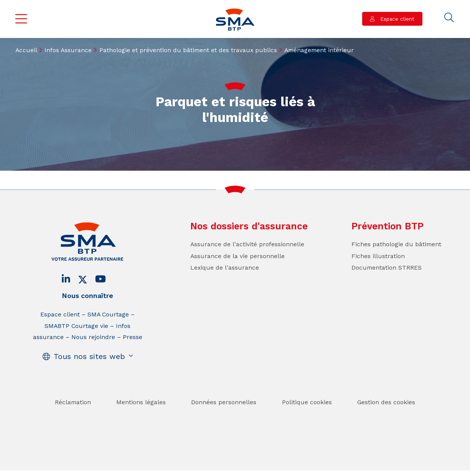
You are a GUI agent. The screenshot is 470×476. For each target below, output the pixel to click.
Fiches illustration (378, 256)
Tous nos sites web (89, 357)
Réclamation (73, 416)
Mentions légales (141, 416)
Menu (21, 19)
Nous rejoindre (93, 337)
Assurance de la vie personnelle (237, 256)
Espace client (396, 19)
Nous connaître (87, 296)
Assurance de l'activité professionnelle (247, 244)
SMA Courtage (108, 314)
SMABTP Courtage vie (76, 326)
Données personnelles (224, 416)
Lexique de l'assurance (225, 268)
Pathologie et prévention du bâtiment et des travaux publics (188, 50)
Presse (133, 337)
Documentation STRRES (387, 268)
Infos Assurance (68, 50)
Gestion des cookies (386, 416)
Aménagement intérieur (319, 50)
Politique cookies (307, 416)
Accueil (26, 50)
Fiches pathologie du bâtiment (396, 244)
